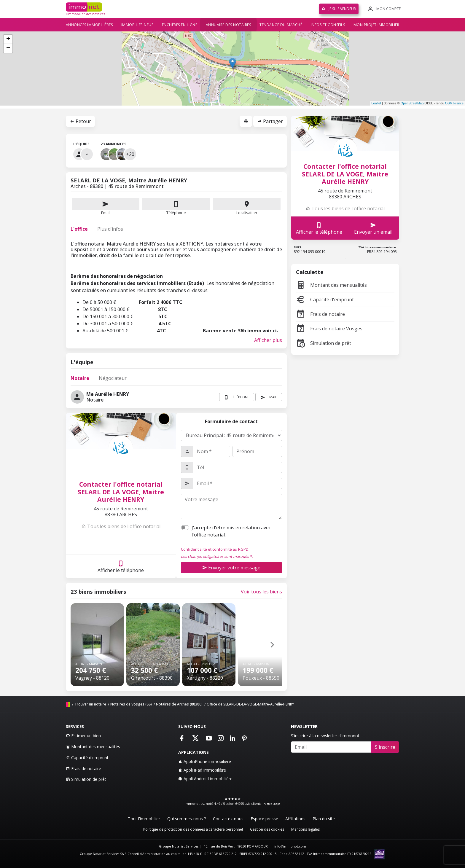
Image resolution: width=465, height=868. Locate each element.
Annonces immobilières (89, 25)
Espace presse (264, 819)
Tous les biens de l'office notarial (121, 526)
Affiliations (295, 819)
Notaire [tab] (80, 378)
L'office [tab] (79, 229)
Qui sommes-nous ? (187, 819)
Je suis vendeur (339, 9)
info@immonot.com (290, 846)
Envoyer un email (373, 228)
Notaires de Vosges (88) (131, 704)
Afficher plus (268, 340)
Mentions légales (305, 829)
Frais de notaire (320, 314)
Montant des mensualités (331, 285)
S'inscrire (385, 747)
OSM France (454, 103)
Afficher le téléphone (121, 567)
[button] (272, 645)
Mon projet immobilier (376, 25)
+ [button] (8, 39)
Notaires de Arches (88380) (179, 704)
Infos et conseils (328, 25)
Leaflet (376, 103)
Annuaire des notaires (228, 25)
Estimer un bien (83, 736)
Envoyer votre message (231, 568)
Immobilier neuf (137, 25)
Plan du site (324, 819)
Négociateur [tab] (113, 378)
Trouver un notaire (90, 704)
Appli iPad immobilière (202, 770)
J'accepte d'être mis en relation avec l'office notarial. (231, 531)
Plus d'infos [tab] (110, 229)
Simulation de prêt (324, 343)
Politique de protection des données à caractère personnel (193, 829)
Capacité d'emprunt (325, 300)
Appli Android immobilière (205, 779)
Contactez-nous (228, 819)
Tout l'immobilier (144, 819)
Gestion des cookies (267, 829)
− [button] (8, 48)
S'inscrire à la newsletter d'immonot (325, 736)
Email (106, 207)
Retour (80, 121)
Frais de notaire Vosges (329, 329)
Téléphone (176, 213)
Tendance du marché (281, 25)
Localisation (247, 207)
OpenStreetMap (412, 103)
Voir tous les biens (261, 592)
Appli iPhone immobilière (205, 761)
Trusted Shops (271, 804)
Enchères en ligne (180, 25)
